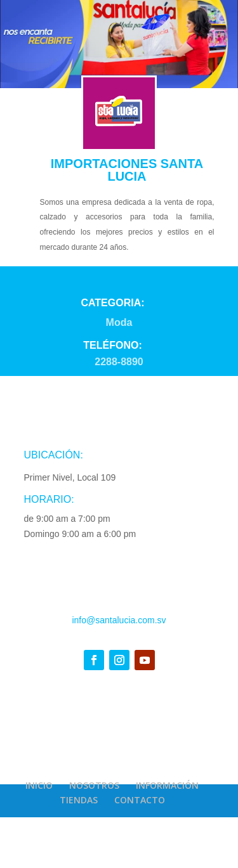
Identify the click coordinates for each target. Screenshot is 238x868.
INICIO (39, 785)
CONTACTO (140, 800)
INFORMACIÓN (167, 785)
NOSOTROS (94, 785)
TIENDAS (79, 800)
